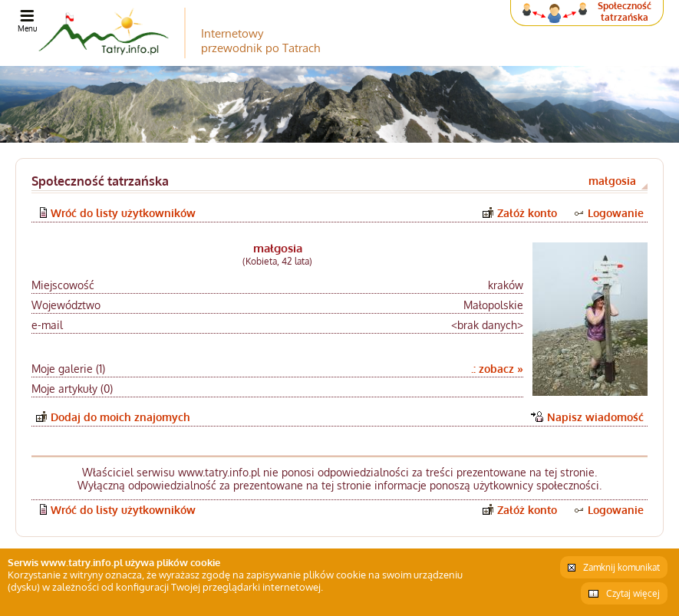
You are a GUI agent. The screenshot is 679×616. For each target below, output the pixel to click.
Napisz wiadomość (595, 417)
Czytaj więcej (633, 593)
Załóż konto (527, 213)
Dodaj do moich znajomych (120, 417)
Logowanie (616, 213)
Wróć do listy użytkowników (123, 213)
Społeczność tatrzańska (625, 12)
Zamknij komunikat (621, 567)
